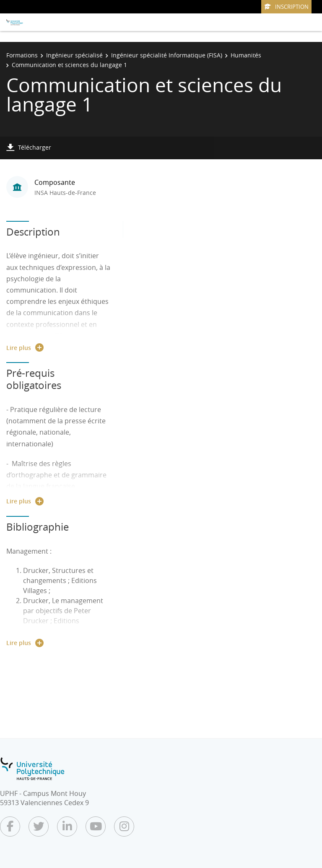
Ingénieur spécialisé (74, 55)
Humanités (246, 55)
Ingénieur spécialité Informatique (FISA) (167, 55)
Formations (22, 55)
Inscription (286, 7)
